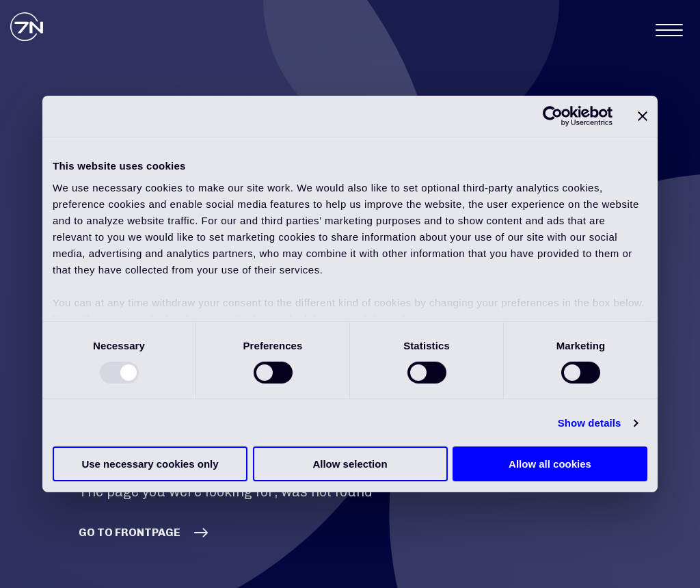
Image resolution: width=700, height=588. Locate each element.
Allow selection (350, 464)
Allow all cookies (550, 464)
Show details (590, 423)
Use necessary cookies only (150, 464)
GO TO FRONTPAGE (130, 532)
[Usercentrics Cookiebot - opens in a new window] (553, 116)
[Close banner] (643, 116)
